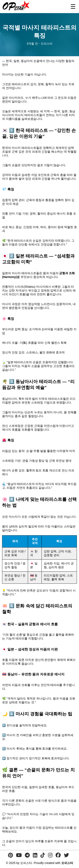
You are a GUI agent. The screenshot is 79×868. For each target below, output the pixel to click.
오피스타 (67, 863)
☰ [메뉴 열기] (73, 7)
